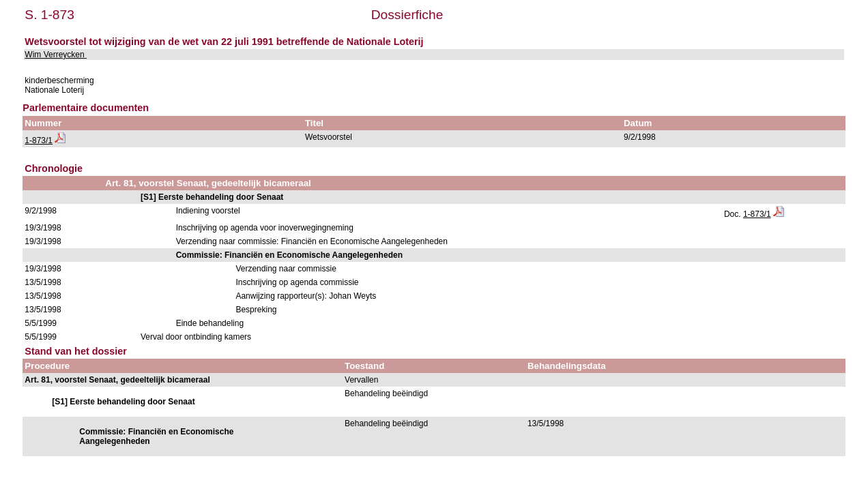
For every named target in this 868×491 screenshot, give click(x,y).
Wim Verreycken (56, 55)
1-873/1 (39, 140)
